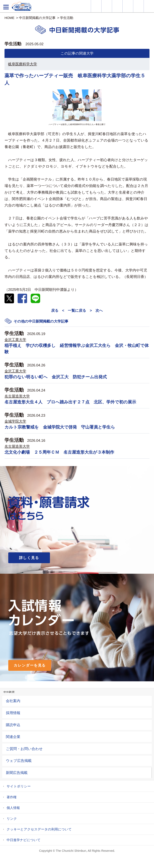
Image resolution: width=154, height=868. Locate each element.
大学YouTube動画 (149, 6)
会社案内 (13, 701)
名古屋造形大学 (17, 396)
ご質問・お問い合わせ (24, 749)
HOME (9, 18)
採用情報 (13, 713)
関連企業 (13, 737)
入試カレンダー (128, 6)
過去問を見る (138, 6)
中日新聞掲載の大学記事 (37, 18)
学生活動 (67, 18)
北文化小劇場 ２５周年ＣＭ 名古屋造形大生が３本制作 (59, 452)
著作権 (12, 797)
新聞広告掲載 (17, 773)
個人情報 (13, 808)
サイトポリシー (19, 786)
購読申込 (13, 725)
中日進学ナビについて (24, 840)
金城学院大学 (15, 421)
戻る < (58, 310)
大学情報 (96, 6)
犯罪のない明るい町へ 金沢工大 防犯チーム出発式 (56, 377)
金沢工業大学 (15, 340)
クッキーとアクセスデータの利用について (39, 829)
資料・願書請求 (107, 6)
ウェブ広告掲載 (19, 761)
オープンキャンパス (117, 6)
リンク (12, 819)
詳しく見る (29, 558)
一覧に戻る (77, 310)
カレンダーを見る (30, 665)
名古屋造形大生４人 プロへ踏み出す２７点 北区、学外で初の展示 (70, 402)
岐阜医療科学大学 (23, 64)
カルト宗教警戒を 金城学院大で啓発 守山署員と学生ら (60, 427)
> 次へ (96, 310)
